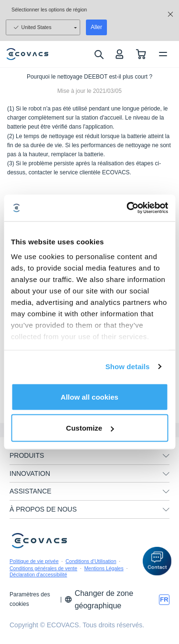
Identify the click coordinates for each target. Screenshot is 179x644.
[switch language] (164, 600)
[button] (157, 561)
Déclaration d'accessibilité (38, 574)
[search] (99, 54)
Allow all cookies (89, 397)
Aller (96, 27)
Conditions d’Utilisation (91, 561)
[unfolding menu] (166, 456)
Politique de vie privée (34, 561)
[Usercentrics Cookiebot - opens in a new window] (127, 208)
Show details (128, 367)
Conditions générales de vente (43, 568)
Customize (90, 428)
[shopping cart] (141, 54)
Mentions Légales (104, 568)
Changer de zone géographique (99, 599)
